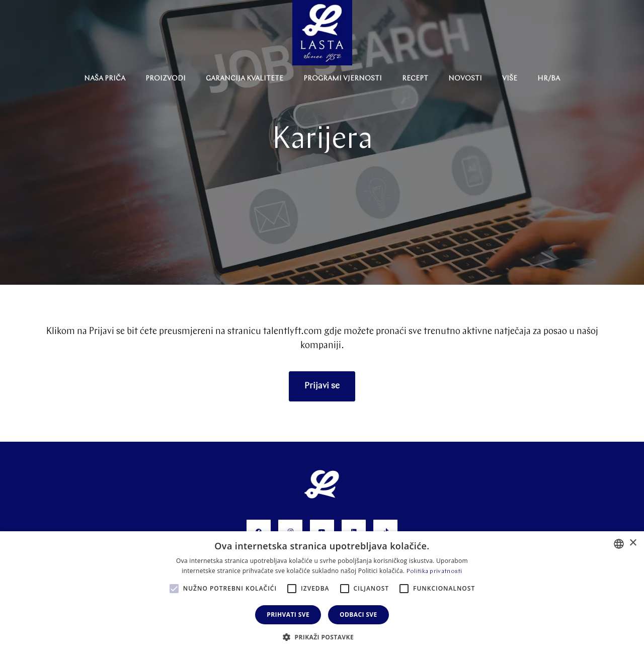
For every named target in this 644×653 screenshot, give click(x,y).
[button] (322, 636)
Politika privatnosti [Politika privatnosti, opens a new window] (434, 572)
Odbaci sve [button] (358, 615)
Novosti (465, 79)
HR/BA (549, 79)
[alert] (322, 592)
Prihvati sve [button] (288, 615)
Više (510, 79)
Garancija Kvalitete (245, 79)
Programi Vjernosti (343, 79)
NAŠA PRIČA (105, 79)
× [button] (633, 543)
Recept (415, 79)
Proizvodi (166, 79)
